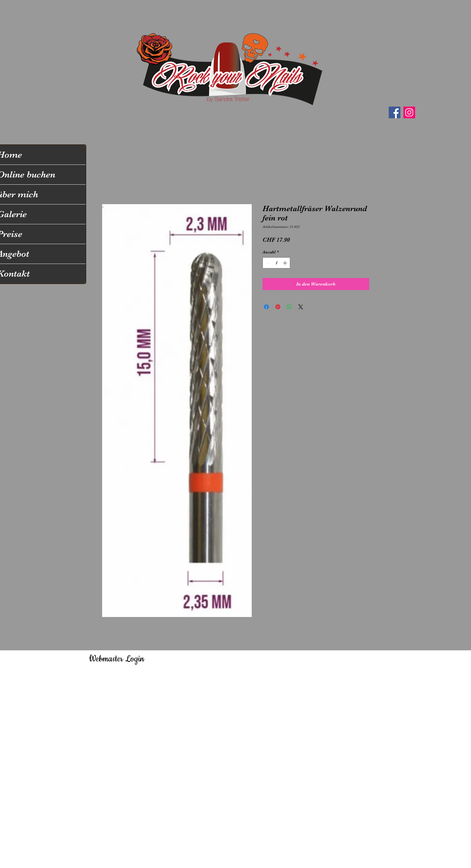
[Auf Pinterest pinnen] (278, 307)
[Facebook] (395, 112)
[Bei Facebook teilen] (266, 307)
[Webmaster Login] (116, 659)
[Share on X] (301, 307)
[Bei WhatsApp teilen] (289, 307)
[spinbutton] (276, 263)
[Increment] (286, 263)
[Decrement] (267, 263)
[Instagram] (409, 112)
